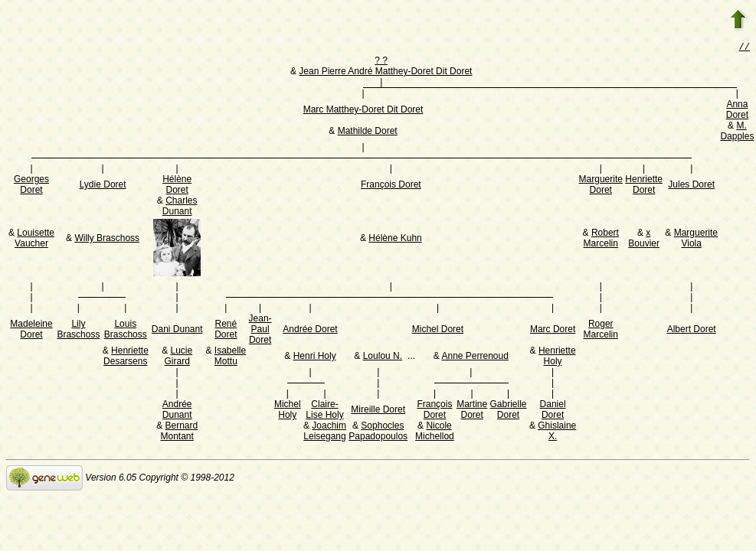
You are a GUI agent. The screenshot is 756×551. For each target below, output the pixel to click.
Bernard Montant (179, 432)
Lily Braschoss (78, 331)
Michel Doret (438, 331)
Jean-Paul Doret (260, 331)
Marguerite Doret (601, 186)
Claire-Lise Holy (324, 411)
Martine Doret (472, 411)
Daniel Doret (553, 411)
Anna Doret (737, 111)
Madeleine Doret (31, 331)
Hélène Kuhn (395, 240)
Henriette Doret (644, 186)
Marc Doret (553, 331)
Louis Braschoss (126, 331)
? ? (381, 62)
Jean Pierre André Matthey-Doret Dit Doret (385, 73)
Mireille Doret (378, 411)
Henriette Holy (557, 357)
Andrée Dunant (177, 411)
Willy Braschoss (107, 240)
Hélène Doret (177, 186)
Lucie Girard (178, 357)
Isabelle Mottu (230, 357)
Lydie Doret (103, 186)
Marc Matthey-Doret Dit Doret (363, 111)
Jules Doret (691, 186)
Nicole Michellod (435, 432)
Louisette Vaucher (34, 240)
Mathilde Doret (368, 132)
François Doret (391, 186)
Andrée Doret (310, 331)
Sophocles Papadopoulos (378, 432)
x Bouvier (644, 240)
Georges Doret (31, 186)
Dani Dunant (177, 331)
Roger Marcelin (601, 331)
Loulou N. (383, 357)
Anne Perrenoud (475, 357)
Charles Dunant (180, 207)
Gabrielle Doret (509, 411)
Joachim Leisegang (325, 432)
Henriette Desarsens (126, 357)
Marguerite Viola (696, 240)
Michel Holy (288, 411)
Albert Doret (692, 331)
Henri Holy (315, 357)
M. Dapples (737, 132)
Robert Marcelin (601, 240)
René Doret (226, 331)
